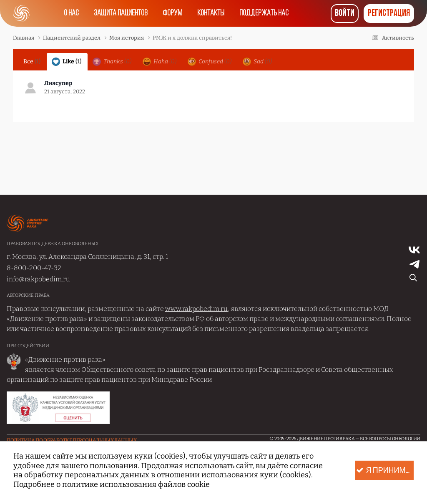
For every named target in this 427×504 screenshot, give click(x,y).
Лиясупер (58, 83)
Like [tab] (67, 62)
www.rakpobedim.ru (196, 309)
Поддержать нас (264, 13)
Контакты (211, 13)
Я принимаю (385, 470)
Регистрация (389, 14)
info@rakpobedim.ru (38, 279)
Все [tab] (32, 61)
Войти (345, 14)
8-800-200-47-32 (34, 268)
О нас (71, 13)
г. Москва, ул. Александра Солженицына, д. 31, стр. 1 (87, 257)
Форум (172, 13)
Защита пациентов (121, 13)
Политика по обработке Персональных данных (72, 440)
